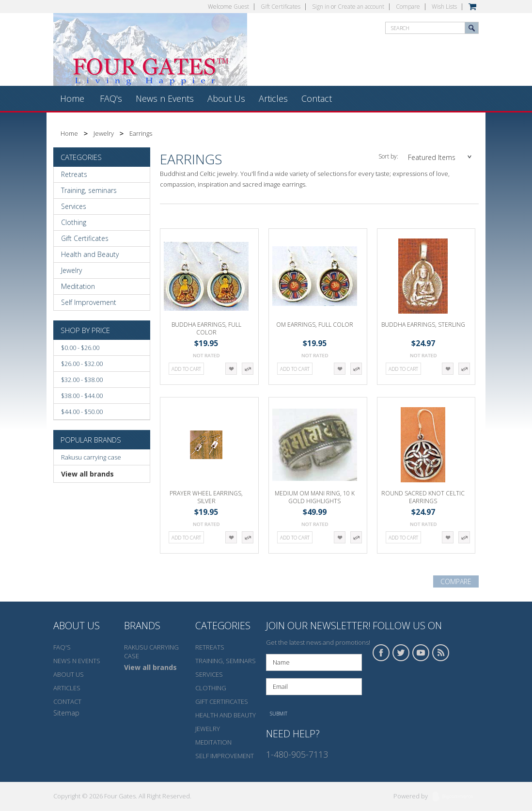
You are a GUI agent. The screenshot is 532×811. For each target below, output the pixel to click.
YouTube (421, 653)
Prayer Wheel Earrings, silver (206, 497)
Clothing (74, 222)
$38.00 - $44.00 (82, 396)
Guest (241, 7)
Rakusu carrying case (91, 457)
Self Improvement (89, 302)
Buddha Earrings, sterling (423, 325)
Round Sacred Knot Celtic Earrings (423, 497)
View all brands (87, 474)
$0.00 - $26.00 (80, 348)
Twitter (401, 653)
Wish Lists (444, 7)
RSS (441, 653)
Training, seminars (89, 190)
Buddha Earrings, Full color (206, 328)
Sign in (321, 7)
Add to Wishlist (231, 369)
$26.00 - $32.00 (82, 364)
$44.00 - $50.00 (82, 412)
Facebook (381, 653)
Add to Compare (248, 369)
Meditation (78, 286)
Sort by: (388, 156)
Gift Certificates (281, 7)
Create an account (361, 7)
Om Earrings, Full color (315, 325)
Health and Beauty (90, 254)
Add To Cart (186, 369)
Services (74, 206)
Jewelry (104, 133)
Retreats (74, 174)
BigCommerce (456, 797)
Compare (408, 7)
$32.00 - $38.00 (82, 380)
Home (69, 133)
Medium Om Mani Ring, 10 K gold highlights (315, 497)
